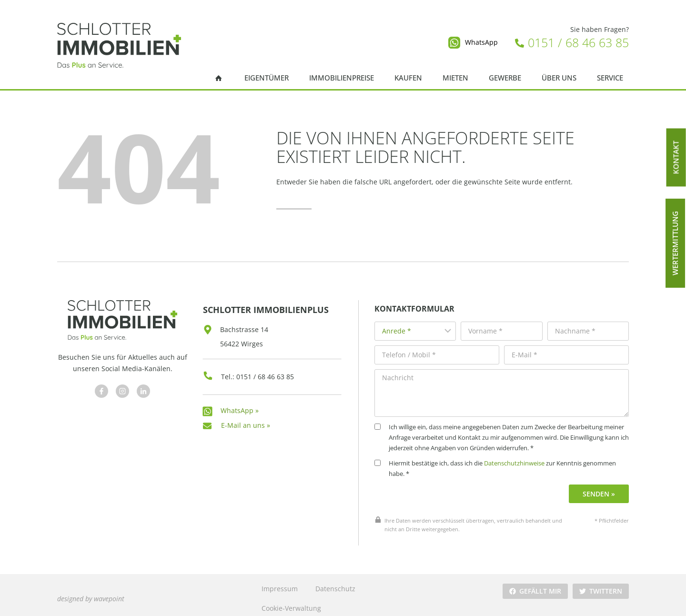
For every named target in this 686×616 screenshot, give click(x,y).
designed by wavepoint (91, 591)
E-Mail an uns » (246, 420)
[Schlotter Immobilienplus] (119, 45)
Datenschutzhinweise (522, 457)
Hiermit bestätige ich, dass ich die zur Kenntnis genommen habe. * (503, 462)
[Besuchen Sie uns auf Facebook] (101, 389)
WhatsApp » (240, 405)
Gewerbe (505, 78)
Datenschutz (335, 582)
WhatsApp (481, 42)
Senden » (600, 487)
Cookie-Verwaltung (291, 601)
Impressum (279, 582)
